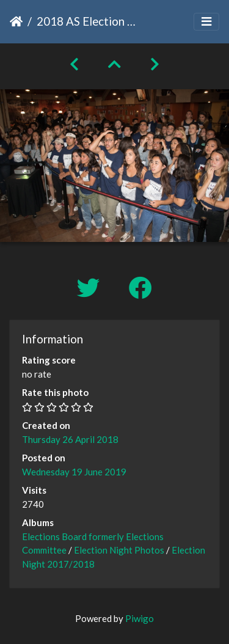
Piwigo (140, 618)
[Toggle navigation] (206, 22)
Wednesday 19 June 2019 (74, 472)
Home (16, 21)
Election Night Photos (119, 550)
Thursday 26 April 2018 (70, 439)
